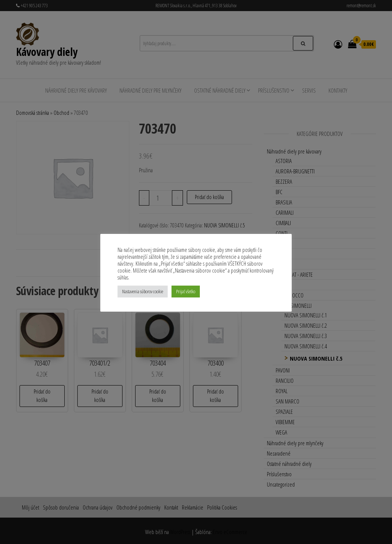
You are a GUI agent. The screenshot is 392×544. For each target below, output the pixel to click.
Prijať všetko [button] (186, 291)
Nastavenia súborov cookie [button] (143, 291)
